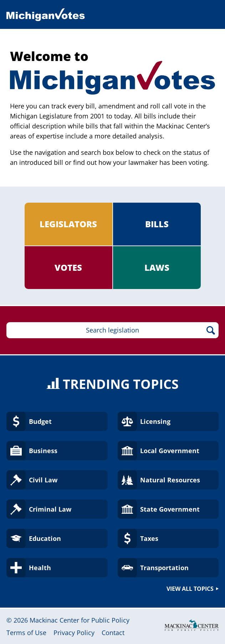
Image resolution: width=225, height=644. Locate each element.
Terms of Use (26, 633)
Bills (157, 224)
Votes (68, 267)
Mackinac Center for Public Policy (80, 620)
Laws (157, 267)
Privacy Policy (74, 633)
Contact (113, 633)
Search (211, 330)
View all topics (190, 589)
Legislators (68, 224)
